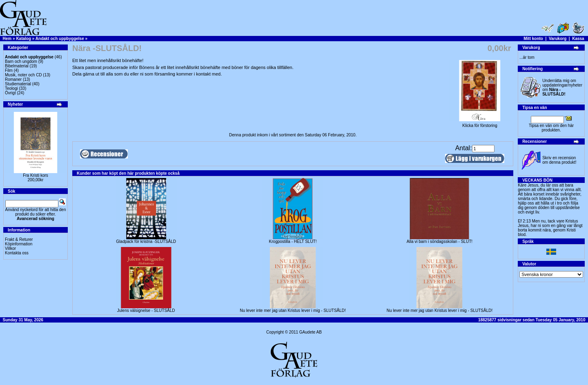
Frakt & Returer (19, 239)
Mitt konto (533, 39)
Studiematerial (18, 84)
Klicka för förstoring (480, 124)
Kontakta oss (17, 253)
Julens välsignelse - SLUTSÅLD (146, 310)
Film (9, 70)
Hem (7, 39)
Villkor (10, 248)
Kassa (578, 39)
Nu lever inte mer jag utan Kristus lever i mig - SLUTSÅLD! (293, 310)
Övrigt (10, 93)
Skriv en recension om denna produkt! (559, 160)
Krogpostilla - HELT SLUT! (293, 241)
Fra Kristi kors (36, 175)
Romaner (13, 79)
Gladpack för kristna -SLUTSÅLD (146, 241)
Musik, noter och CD (23, 75)
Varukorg (558, 39)
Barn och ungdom (21, 61)
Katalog (23, 39)
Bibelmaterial (17, 66)
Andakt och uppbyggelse (60, 39)
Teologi (11, 88)
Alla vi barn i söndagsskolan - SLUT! (440, 241)
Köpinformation (19, 244)
